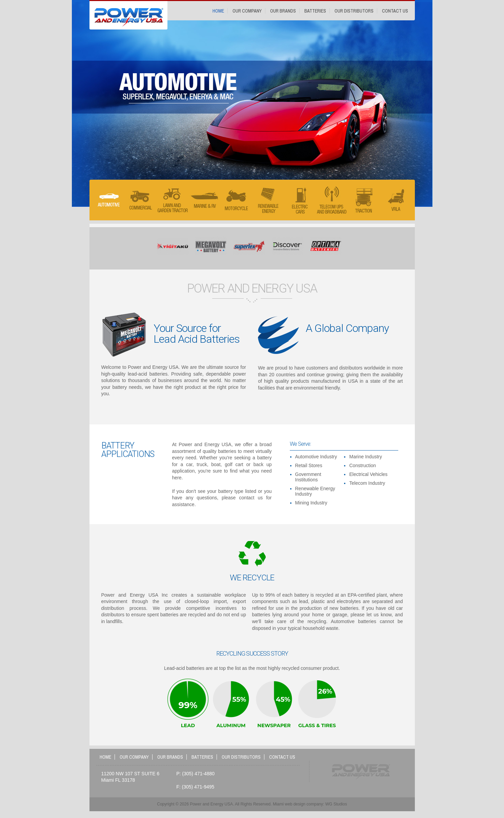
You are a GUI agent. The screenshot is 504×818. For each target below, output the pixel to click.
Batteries (315, 11)
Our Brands (283, 11)
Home (218, 11)
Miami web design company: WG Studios (310, 804)
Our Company (247, 11)
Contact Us (395, 11)
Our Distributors (354, 11)
